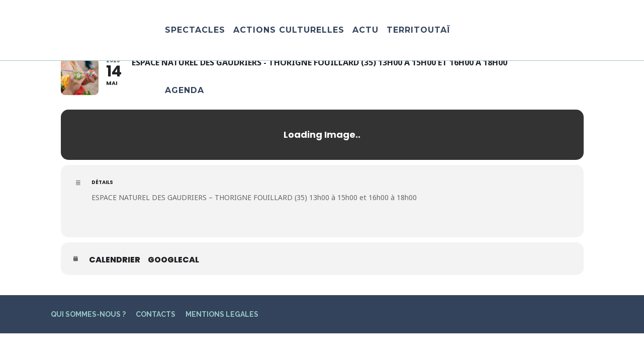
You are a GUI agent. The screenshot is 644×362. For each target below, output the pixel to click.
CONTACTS (156, 314)
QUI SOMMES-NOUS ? (88, 314)
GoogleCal (173, 260)
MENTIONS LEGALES (222, 314)
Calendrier (115, 260)
